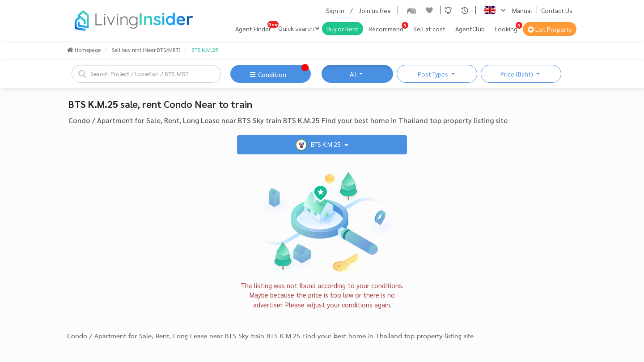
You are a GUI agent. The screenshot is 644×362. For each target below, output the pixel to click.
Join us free (375, 10)
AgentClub (470, 29)
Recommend (386, 29)
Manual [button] (522, 10)
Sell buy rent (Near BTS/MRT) (146, 50)
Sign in (335, 10)
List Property (550, 29)
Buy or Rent (343, 29)
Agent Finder (253, 29)
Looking (506, 29)
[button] (448, 10)
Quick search (299, 28)
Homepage (84, 50)
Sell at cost (429, 29)
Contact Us (557, 10)
